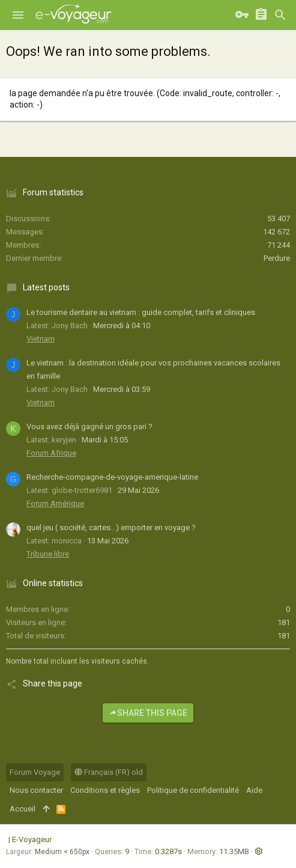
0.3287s (168, 851)
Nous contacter (36, 790)
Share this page (148, 713)
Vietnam (41, 339)
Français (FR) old (109, 772)
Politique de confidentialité (193, 790)
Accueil (23, 809)
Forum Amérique (55, 503)
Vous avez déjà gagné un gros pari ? (89, 426)
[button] (18, 15)
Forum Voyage (35, 772)
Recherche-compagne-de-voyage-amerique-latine (112, 477)
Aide (254, 790)
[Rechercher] (280, 15)
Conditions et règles (105, 790)
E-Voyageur (32, 839)
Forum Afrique (51, 453)
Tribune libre (48, 554)
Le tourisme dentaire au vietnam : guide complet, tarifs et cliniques (141, 312)
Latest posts (46, 287)
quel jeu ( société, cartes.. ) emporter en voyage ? (111, 527)
